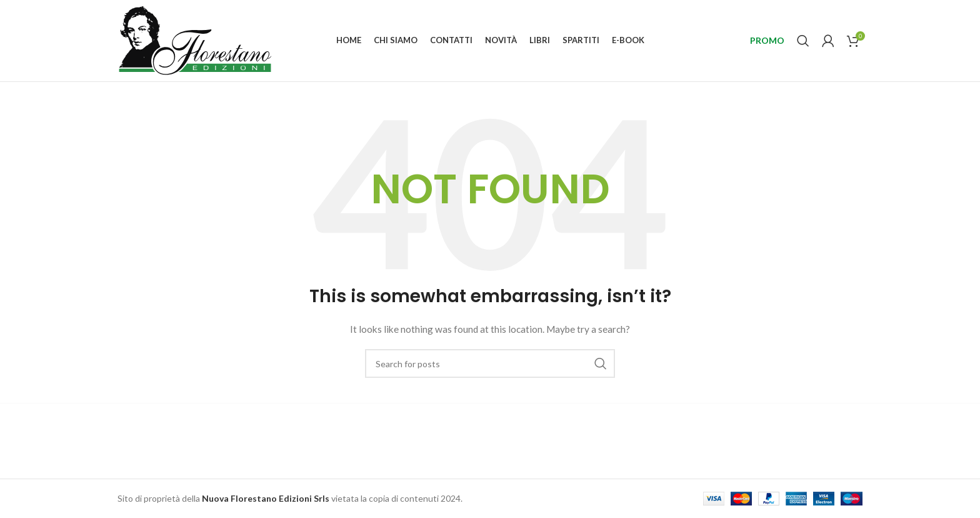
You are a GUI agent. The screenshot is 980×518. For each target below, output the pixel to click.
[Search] (803, 41)
